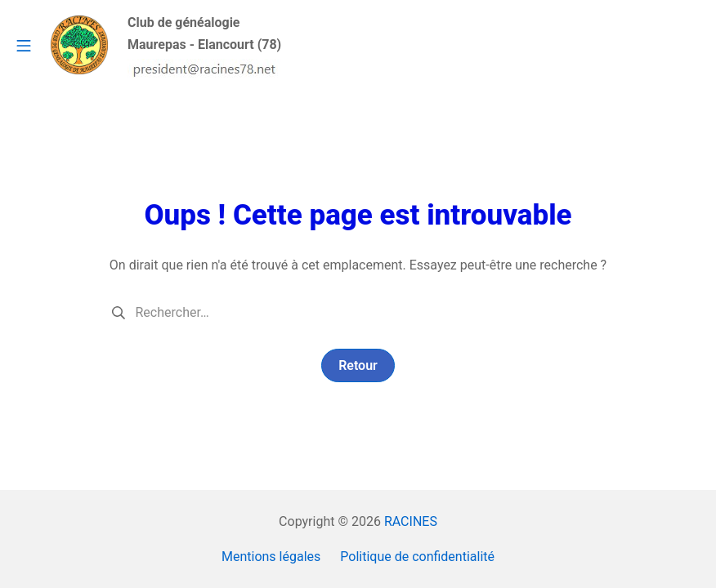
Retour (358, 365)
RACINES (411, 521)
